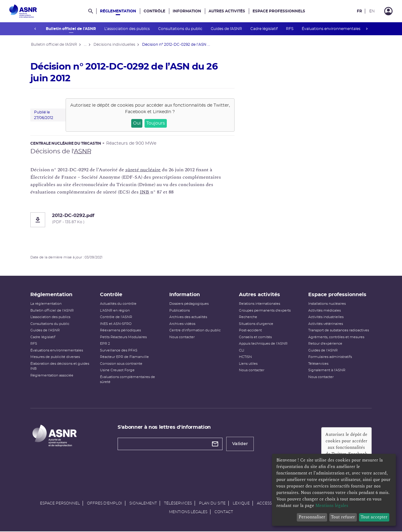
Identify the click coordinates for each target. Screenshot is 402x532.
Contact (224, 512)
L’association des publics (127, 29)
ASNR (83, 151)
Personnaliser (312, 517)
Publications (180, 311)
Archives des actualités (188, 318)
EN (372, 11)
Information (187, 11)
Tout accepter (374, 517)
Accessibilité (271, 504)
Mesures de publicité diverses (56, 358)
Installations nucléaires (327, 304)
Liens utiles (248, 364)
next (367, 29)
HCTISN (245, 358)
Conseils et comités (255, 337)
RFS (290, 29)
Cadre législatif (264, 29)
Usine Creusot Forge (118, 371)
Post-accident (250, 331)
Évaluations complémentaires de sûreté (128, 380)
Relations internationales (259, 304)
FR (359, 11)
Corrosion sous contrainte (121, 364)
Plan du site (212, 504)
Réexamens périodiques (121, 331)
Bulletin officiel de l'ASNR (71, 29)
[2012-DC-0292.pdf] (133, 220)
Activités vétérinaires (325, 324)
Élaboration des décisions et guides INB (60, 367)
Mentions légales (188, 512)
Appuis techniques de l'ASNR (263, 344)
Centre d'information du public (195, 331)
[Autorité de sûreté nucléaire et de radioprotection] (23, 11)
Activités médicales (324, 311)
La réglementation (47, 304)
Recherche (248, 318)
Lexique (241, 504)
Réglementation (118, 11)
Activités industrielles (326, 318)
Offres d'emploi (105, 504)
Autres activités (227, 11)
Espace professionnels (279, 11)
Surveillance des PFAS (119, 351)
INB (145, 192)
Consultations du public (180, 29)
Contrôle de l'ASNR (116, 318)
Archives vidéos (183, 324)
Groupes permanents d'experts (264, 311)
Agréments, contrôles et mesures (336, 337)
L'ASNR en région (115, 311)
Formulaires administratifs (330, 358)
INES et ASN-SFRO (116, 324)
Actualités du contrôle (119, 304)
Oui (138, 123)
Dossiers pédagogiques (189, 304)
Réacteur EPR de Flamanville (125, 358)
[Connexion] (388, 11)
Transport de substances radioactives (338, 331)
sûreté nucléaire (144, 170)
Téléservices (318, 364)
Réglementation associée (52, 376)
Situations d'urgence (256, 324)
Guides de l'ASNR (227, 29)
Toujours (156, 123)
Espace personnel (60, 504)
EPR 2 (105, 344)
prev (35, 29)
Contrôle (154, 11)
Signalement (143, 504)
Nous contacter (182, 337)
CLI (241, 351)
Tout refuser (343, 517)
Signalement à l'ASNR (326, 371)
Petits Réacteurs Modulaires (124, 337)
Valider (240, 444)
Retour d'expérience (325, 344)
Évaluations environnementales (331, 29)
